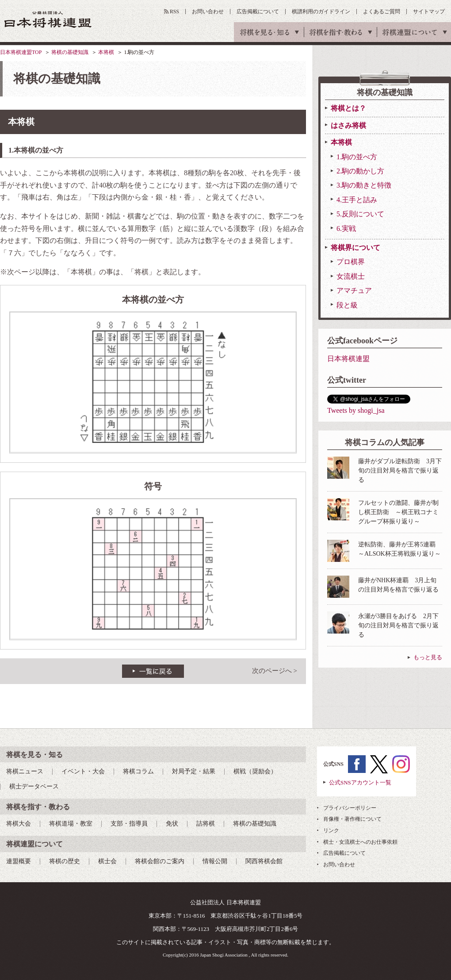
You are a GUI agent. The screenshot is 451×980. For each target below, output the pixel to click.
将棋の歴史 (65, 861)
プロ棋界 (351, 262)
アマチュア (354, 290)
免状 (172, 824)
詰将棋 (206, 824)
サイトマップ (429, 12)
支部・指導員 (129, 824)
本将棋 (106, 52)
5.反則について (360, 214)
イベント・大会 (83, 771)
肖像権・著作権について (352, 819)
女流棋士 (351, 276)
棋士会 (107, 861)
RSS (174, 12)
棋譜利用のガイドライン (321, 12)
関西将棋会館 (264, 861)
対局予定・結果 (194, 771)
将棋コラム (138, 771)
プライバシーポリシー (350, 808)
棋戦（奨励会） (255, 771)
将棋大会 (19, 824)
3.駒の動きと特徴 (364, 185)
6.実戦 (346, 229)
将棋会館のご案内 (160, 861)
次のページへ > (275, 671)
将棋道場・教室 (71, 824)
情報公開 (215, 861)
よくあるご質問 (382, 12)
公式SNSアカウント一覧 (360, 782)
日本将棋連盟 (348, 359)
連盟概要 (19, 861)
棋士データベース (34, 786)
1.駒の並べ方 (357, 157)
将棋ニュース (25, 771)
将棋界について (355, 248)
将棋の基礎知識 (70, 52)
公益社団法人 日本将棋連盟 (48, 19)
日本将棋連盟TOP (21, 52)
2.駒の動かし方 (360, 171)
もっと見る (428, 657)
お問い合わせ (208, 12)
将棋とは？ (348, 108)
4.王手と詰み (357, 200)
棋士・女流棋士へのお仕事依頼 (360, 842)
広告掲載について (258, 12)
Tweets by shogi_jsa (356, 410)
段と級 (347, 305)
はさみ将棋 (348, 125)
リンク (331, 830)
